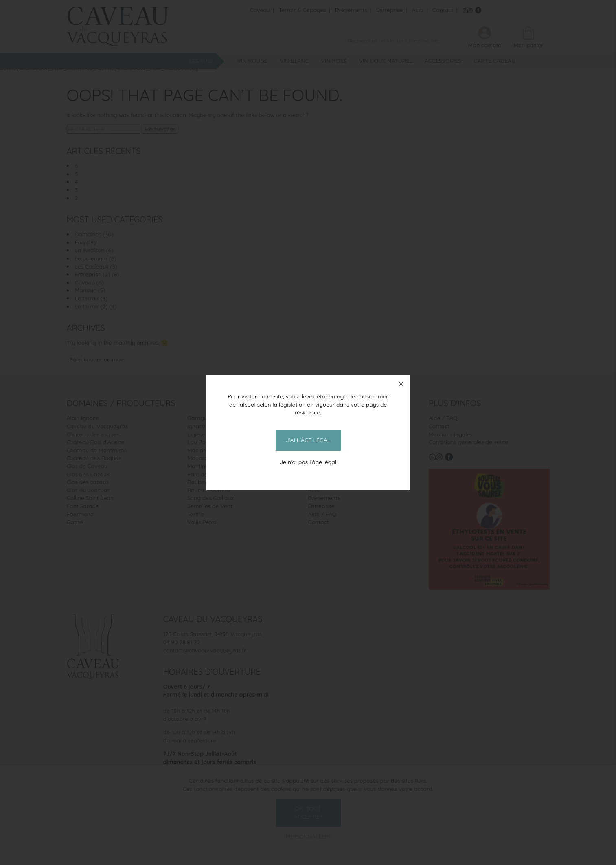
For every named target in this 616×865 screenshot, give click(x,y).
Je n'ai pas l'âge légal (308, 462)
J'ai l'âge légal (308, 440)
